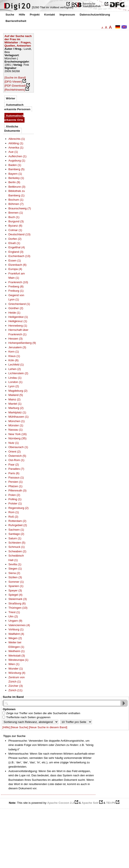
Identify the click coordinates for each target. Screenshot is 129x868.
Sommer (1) (16, 582)
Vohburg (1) (16, 629)
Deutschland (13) (20, 234)
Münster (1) (16, 425)
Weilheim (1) (17, 651)
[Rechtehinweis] (15, 90)
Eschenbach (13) (19, 256)
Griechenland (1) (19, 304)
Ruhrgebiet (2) (18, 525)
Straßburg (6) (17, 603)
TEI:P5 (110, 803)
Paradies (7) (16, 469)
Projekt (35, 15)
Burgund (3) (16, 221)
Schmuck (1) (17, 547)
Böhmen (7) (16, 204)
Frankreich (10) (18, 282)
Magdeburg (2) (18, 391)
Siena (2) (14, 573)
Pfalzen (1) (16, 486)
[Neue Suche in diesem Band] (48, 727)
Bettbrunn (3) (17, 187)
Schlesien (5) (17, 543)
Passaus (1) (16, 478)
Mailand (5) (16, 395)
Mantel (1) (15, 404)
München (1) (17, 421)
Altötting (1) (16, 143)
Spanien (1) (16, 586)
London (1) (16, 382)
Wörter (11, 98)
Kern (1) (14, 352)
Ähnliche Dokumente (12, 129)
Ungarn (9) (15, 621)
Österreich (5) (17, 456)
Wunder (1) (16, 669)
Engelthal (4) (17, 247)
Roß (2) (13, 517)
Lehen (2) (15, 369)
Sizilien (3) (15, 577)
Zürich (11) (16, 690)
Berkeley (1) (16, 178)
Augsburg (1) (17, 161)
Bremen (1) (16, 213)
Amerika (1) (16, 148)
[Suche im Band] (15, 78)
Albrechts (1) (17, 139)
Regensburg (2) (19, 508)
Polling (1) (15, 499)
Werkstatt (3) (17, 656)
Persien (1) (16, 482)
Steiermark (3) (18, 599)
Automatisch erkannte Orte (14, 118)
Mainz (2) (15, 399)
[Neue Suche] (19, 727)
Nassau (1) (16, 430)
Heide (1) (14, 313)
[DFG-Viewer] (13, 82)
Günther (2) (16, 308)
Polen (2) (14, 495)
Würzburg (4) (17, 673)
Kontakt (49, 15)
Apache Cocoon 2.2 (61, 803)
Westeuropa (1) (19, 660)
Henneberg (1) (18, 326)
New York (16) (18, 434)
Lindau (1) (15, 378)
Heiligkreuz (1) (18, 321)
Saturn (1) (15, 538)
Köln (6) (14, 360)
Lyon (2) (14, 386)
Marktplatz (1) (17, 412)
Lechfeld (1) (16, 365)
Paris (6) (14, 473)
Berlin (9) (14, 182)
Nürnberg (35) (18, 438)
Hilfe (22, 15)
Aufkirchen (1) (18, 156)
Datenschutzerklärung (95, 15)
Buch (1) (14, 217)
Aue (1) (13, 152)
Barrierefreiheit (16, 21)
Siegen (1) (15, 569)
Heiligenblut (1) (18, 317)
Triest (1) (14, 612)
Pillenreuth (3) (18, 490)
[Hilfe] (6, 727)
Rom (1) (14, 512)
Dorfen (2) (15, 239)
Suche (10, 15)
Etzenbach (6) (18, 265)
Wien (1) (14, 664)
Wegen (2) (15, 638)
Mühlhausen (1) (19, 417)
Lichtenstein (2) (18, 373)
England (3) (16, 252)
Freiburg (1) (16, 291)
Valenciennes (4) (19, 625)
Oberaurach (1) (18, 447)
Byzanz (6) (15, 226)
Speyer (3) (15, 590)
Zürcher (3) (16, 686)
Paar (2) (14, 465)
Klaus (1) (14, 356)
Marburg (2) (16, 408)
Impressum (67, 15)
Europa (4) (15, 269)
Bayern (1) (15, 174)
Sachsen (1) (16, 530)
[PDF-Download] (15, 86)
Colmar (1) (15, 230)
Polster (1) (15, 503)
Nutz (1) (14, 443)
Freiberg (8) (16, 286)
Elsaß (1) (14, 243)
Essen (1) (15, 261)
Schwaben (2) (17, 551)
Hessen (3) (16, 339)
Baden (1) (15, 165)
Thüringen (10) (18, 608)
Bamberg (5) (17, 169)
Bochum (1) (16, 200)
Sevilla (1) (15, 564)
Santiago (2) (16, 534)
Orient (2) (15, 452)
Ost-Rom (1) (16, 460)
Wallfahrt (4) (16, 634)
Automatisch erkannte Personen (17, 107)
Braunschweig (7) (20, 208)
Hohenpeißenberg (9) (22, 343)
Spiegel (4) (16, 595)
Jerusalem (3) (17, 347)
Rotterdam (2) (17, 521)
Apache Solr (90, 803)
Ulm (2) (13, 616)
